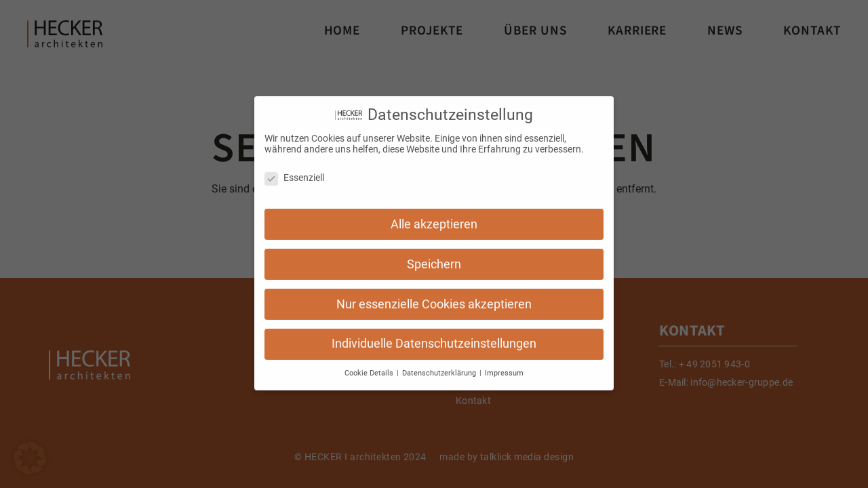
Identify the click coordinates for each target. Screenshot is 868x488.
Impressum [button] (504, 367)
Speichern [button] (434, 258)
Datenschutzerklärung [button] (440, 367)
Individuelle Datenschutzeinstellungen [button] (434, 338)
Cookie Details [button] (370, 367)
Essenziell (294, 171)
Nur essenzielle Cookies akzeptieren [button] (434, 298)
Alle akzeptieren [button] (434, 218)
